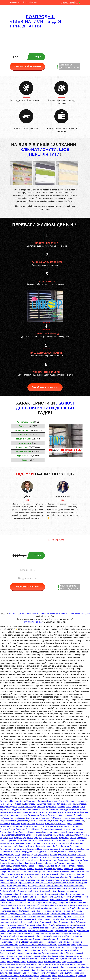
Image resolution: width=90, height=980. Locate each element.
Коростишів (51, 807)
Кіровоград (78, 843)
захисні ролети (68, 613)
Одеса (23, 979)
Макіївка (39, 869)
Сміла (3, 841)
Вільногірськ (72, 801)
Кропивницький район (10, 922)
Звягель (37, 843)
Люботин (19, 804)
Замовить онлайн (70, 2)
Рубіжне (46, 838)
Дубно (34, 855)
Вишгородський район (17, 886)
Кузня (10, 838)
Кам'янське (5, 866)
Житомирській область (38, 900)
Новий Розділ (62, 810)
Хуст (19, 812)
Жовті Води (12, 832)
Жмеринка (79, 821)
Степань (35, 860)
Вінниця (30, 869)
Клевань (81, 855)
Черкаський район (27, 970)
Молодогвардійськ (8, 807)
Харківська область (9, 964)
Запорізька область (17, 902)
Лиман (52, 810)
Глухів (32, 821)
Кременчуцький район (54, 919)
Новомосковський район (29, 936)
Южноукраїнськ (28, 824)
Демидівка (26, 855)
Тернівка (43, 812)
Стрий (68, 835)
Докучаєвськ (30, 804)
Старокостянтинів (8, 821)
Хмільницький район (38, 967)
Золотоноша (81, 810)
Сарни (11, 860)
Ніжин (82, 841)
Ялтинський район (67, 976)
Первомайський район (33, 942)
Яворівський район (48, 976)
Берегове (4, 810)
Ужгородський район (16, 962)
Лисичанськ (75, 849)
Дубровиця (44, 855)
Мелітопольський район (40, 928)
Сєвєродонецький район (30, 953)
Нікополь (62, 852)
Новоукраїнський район (52, 936)
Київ (49, 979)
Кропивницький (73, 863)
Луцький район (49, 925)
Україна (56, 979)
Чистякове (38, 841)
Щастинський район (29, 976)
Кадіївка (56, 846)
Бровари (23, 846)
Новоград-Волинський (26, 835)
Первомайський (17, 818)
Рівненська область (33, 948)
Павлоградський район (11, 942)
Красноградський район (11, 919)
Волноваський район (28, 888)
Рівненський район (52, 948)
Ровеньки (23, 832)
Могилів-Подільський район (41, 931)
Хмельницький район (18, 967)
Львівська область (66, 925)
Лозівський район (67, 922)
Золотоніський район (79, 902)
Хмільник (36, 810)
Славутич (41, 804)
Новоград (46, 843)
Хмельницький (28, 866)
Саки (61, 812)
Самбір (55, 821)
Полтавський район (67, 945)
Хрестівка (5, 815)
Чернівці (61, 863)
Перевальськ (70, 812)
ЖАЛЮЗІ (65, 403)
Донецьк (15, 979)
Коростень (64, 838)
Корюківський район (37, 917)
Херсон (80, 866)
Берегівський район (55, 874)
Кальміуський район (43, 908)
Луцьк (86, 860)
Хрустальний (6, 849)
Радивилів (57, 857)
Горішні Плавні (33, 829)
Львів (43, 979)
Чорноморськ (59, 832)
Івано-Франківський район (57, 905)
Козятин (76, 807)
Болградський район (37, 880)
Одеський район (24, 939)
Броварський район (78, 880)
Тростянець (32, 801)
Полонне (14, 801)
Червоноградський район (77, 967)
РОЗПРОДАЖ (40, 17)
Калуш (73, 838)
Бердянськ (41, 852)
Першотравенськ (30, 812)
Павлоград (5, 852)
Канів (83, 807)
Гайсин (21, 807)
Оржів (42, 857)
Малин (45, 810)
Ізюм (2, 835)
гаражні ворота (54, 613)
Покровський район (9, 945)
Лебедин (4, 812)
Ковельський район (41, 914)
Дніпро (30, 979)
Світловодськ (76, 826)
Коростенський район (17, 917)
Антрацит (77, 835)
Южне (3, 804)
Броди (22, 801)
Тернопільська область (27, 959)
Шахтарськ (50, 835)
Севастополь (6, 869)
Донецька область (8, 897)
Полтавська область (48, 945)
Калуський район (24, 908)
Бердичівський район (16, 874)
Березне (71, 852)
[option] (27, 500)
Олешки (10, 804)
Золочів (42, 801)
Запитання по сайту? (33, 622)
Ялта (12, 843)
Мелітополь (51, 860)
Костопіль (19, 857)
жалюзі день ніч (32, 613)
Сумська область (73, 956)
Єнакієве (54, 849)
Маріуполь (58, 869)
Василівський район (44, 883)
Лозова (85, 835)
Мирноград (79, 832)
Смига (18, 860)
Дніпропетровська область (32, 894)
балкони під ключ (17, 613)
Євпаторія (64, 849)
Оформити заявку (27, 587)
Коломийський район (60, 914)
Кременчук (51, 863)
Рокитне (4, 860)
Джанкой (27, 826)
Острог (48, 857)
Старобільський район (36, 956)
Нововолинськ (35, 832)
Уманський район (35, 962)
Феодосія (74, 841)
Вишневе (75, 818)
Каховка (40, 824)
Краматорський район (74, 917)
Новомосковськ (51, 841)
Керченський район (64, 911)
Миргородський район (17, 931)
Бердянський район (36, 874)
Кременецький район (33, 919)
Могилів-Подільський (42, 818)
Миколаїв (68, 869)
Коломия (60, 835)
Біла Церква (76, 860)
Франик (3, 863)
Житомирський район (17, 900)
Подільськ (78, 824)
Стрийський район (56, 956)
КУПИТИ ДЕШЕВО (56, 408)
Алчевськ (15, 852)
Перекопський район (53, 942)
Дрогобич (4, 843)
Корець (10, 857)
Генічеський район (8, 891)
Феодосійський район (72, 962)
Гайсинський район (77, 888)
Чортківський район (37, 973)
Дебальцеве (83, 812)
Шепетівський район (74, 973)
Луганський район (33, 925)
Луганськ (48, 869)
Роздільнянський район (11, 950)
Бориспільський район (58, 880)
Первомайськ (13, 841)
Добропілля (23, 821)
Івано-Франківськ (27, 863)
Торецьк (36, 826)
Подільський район (73, 942)
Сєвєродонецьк (28, 852)
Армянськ (83, 801)
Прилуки (38, 838)
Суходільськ (52, 801)
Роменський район (31, 950)
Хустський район (57, 967)
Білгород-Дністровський (52, 829)
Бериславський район (10, 877)
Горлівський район (48, 891)
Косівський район (55, 917)
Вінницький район (55, 886)
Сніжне (41, 835)
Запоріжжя (5, 979)
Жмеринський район (59, 900)
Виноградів (31, 807)
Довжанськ (64, 841)
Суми (47, 866)
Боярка (39, 821)
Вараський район (26, 883)
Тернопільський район (49, 959)
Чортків (12, 812)
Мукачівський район (64, 931)
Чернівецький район (66, 970)
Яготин (62, 801)
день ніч (26, 408)
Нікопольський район (34, 933)
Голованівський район (28, 891)
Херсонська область (47, 964)
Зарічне (53, 855)
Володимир (50, 824)
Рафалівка (68, 857)
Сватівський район (9, 953)
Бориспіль (47, 832)
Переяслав (53, 815)
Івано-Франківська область (32, 905)
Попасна (41, 807)
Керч (42, 860)
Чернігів (63, 866)
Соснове (26, 860)
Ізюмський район (8, 908)
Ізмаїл (15, 846)
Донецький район (26, 897)
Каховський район (45, 911)
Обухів (28, 818)
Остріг (79, 852)
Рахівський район (15, 948)
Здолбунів (63, 855)
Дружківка (28, 838)
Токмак (47, 821)
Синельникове (66, 815)
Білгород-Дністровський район (35, 877)
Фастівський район (52, 962)
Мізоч (27, 857)
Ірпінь (69, 824)
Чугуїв (62, 821)
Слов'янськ (52, 852)
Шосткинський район (10, 976)
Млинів (34, 857)
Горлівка (39, 866)
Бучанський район (8, 883)
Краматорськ (63, 860)
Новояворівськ (64, 807)
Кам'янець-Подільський (38, 849)
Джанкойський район (67, 891)
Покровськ (82, 838)
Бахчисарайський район (65, 872)
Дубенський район (64, 897)
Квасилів (72, 855)
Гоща (17, 855)
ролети (43, 613)
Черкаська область (9, 970)
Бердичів (40, 846)
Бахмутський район (43, 872)
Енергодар (10, 835)
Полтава (72, 866)
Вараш (3, 838)
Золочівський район (9, 905)
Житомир (16, 866)
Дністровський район (55, 894)
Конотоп (65, 846)
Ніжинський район (15, 933)
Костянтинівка (20, 849)
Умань (49, 846)
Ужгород (85, 849)
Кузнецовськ (6, 846)
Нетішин (66, 818)
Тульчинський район (69, 959)
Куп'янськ (4, 818)
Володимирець (7, 855)
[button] (13, 487)
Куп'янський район (30, 922)
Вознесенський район (74, 886)
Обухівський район (73, 936)
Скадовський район (16, 956)
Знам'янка (52, 812)
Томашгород (80, 857)
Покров (44, 826)
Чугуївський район (56, 973)
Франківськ (13, 863)
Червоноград (26, 841)
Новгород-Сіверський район (58, 933)
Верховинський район (64, 883)
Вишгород (5, 801)
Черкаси (54, 866)
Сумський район (7, 959)
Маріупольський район (17, 928)
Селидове (14, 810)
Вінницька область (37, 886)
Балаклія (78, 815)
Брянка (69, 832)
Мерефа (71, 804)
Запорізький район (36, 902)
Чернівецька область (46, 970)
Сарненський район (69, 950)
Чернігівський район (18, 973)
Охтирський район (66, 939)
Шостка (32, 846)
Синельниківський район (53, 953)
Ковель (54, 838)
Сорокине (20, 829)
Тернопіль (40, 863)
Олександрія (76, 846)
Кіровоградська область (19, 914)
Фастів (67, 829)
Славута (57, 818)
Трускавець (33, 815)
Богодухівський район (17, 880)
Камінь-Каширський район (65, 908)
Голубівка (85, 818)
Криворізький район (74, 919)
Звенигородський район (57, 902)
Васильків (61, 824)
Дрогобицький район (45, 897)
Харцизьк (18, 838)
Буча (72, 810)
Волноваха (61, 804)
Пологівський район (28, 945)
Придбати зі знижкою (45, 387)
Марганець (64, 826)
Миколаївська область (62, 928)
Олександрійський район (44, 939)
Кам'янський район (27, 911)
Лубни (3, 832)
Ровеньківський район (72, 948)
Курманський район (49, 922)
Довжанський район (75, 894)
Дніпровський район (9, 894)
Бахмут (29, 843)
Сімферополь (19, 869)
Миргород (17, 826)
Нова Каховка (77, 829)
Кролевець (81, 804)
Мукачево (20, 843)
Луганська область (15, 925)
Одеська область (8, 939)
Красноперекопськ (19, 815)
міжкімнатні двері (82, 613)
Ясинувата (5, 824)
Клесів (3, 857)
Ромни (12, 829)
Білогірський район (59, 877)
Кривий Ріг (81, 976)
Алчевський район (25, 872)
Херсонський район (66, 964)
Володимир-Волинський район (53, 888)
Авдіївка (70, 821)
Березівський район (75, 874)
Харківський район (28, 964)
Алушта (43, 815)
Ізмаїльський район (79, 905)
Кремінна (51, 804)
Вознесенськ (6, 826)
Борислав (15, 824)
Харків (37, 979)
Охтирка (4, 829)
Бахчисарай (25, 810)
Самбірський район (50, 950)
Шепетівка (53, 826)
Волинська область (9, 888)
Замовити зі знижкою (27, 66)
